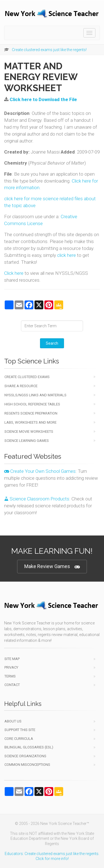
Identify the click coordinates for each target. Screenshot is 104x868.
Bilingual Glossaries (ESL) (29, 747)
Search (52, 343)
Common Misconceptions (27, 765)
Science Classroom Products (37, 499)
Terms (10, 676)
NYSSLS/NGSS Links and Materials (35, 395)
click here (66, 255)
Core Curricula (19, 739)
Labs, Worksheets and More (30, 422)
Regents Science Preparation (31, 413)
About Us (13, 721)
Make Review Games (52, 567)
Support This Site (20, 730)
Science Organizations (25, 756)
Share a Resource (21, 386)
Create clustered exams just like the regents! (49, 50)
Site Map (12, 659)
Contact (12, 685)
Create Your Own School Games (40, 471)
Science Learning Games (27, 441)
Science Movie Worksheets (29, 432)
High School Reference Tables (32, 404)
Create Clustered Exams (27, 377)
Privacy (11, 667)
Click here (14, 273)
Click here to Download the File (43, 99)
